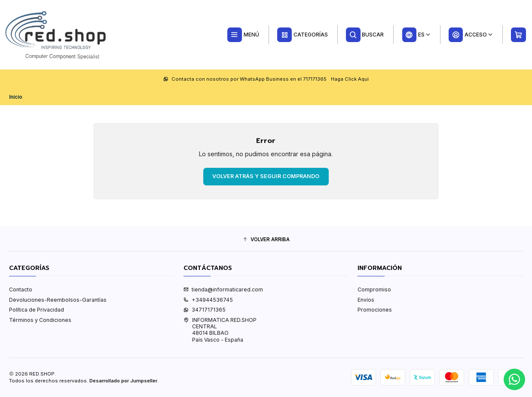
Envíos (366, 300)
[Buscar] (365, 35)
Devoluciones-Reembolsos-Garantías (58, 300)
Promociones (375, 310)
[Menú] (243, 35)
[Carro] (519, 35)
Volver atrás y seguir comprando (266, 176)
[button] (266, 240)
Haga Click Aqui (350, 79)
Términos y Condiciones (40, 320)
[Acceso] (471, 35)
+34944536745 (208, 300)
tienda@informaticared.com (223, 289)
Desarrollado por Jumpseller (123, 381)
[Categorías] (302, 35)
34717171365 (205, 310)
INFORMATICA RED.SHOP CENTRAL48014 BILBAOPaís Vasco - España (220, 330)
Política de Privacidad (37, 310)
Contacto (21, 289)
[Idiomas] (416, 35)
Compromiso (374, 289)
